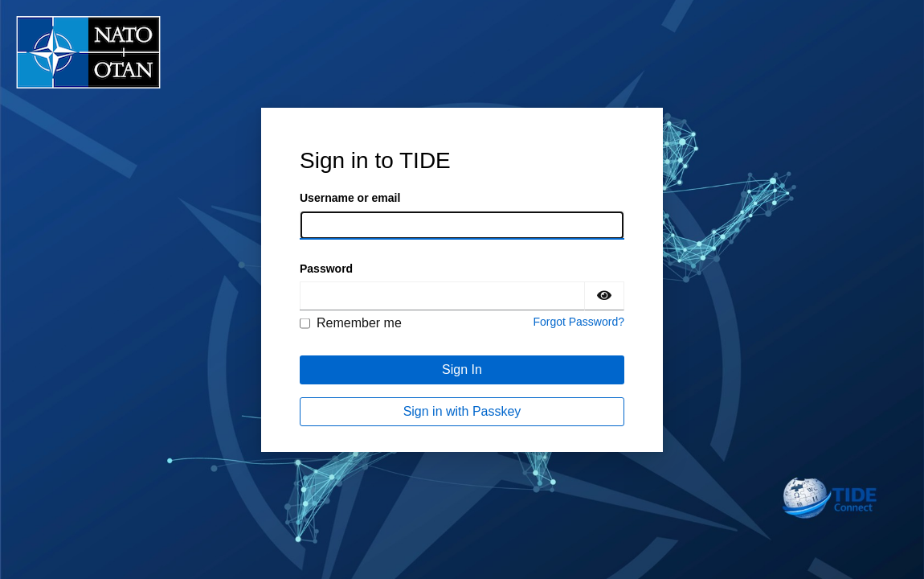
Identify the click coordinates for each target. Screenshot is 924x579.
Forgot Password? (579, 322)
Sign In (462, 370)
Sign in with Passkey (462, 411)
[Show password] (604, 296)
